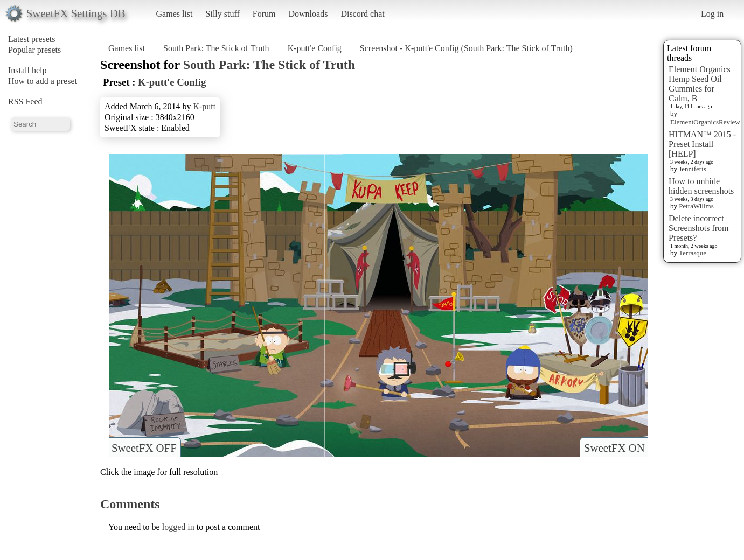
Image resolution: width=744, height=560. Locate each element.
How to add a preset (43, 81)
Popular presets (34, 50)
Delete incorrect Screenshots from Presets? (699, 228)
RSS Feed (25, 101)
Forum (264, 14)
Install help (27, 70)
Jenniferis (693, 169)
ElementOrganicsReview (705, 122)
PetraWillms (696, 206)
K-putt (204, 106)
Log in (712, 14)
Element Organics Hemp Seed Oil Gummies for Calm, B (700, 84)
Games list (175, 14)
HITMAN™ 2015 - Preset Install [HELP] (702, 144)
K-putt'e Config (315, 48)
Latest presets (32, 39)
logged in (178, 527)
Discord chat (362, 14)
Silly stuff (223, 14)
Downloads (308, 14)
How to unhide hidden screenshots (701, 186)
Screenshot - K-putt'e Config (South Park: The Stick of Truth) (466, 48)
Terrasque (693, 253)
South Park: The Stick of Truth (216, 48)
